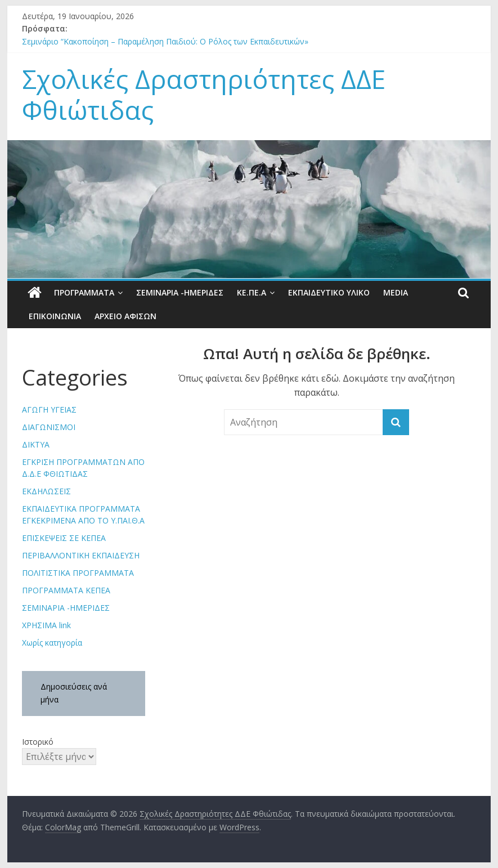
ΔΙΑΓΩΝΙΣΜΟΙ (49, 427)
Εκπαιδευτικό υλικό (329, 292)
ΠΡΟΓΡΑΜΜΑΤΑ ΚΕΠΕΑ (66, 590)
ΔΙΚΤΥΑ (36, 444)
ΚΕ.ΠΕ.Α (252, 292)
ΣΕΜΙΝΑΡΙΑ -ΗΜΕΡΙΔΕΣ (180, 292)
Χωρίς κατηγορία (52, 643)
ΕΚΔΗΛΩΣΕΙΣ (46, 491)
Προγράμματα (84, 292)
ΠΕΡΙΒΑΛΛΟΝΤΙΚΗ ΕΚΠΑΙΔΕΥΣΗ (81, 555)
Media (396, 292)
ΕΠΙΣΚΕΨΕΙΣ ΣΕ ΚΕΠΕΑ (64, 538)
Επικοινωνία (55, 316)
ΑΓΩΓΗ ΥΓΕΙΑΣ (49, 410)
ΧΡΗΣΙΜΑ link (46, 625)
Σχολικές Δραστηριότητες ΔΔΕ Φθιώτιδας (204, 94)
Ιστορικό (38, 742)
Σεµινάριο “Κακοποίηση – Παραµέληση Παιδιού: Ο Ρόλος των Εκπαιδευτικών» (165, 41)
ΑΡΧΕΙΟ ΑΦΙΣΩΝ (125, 316)
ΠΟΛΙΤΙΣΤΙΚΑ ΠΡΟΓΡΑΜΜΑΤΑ (78, 573)
